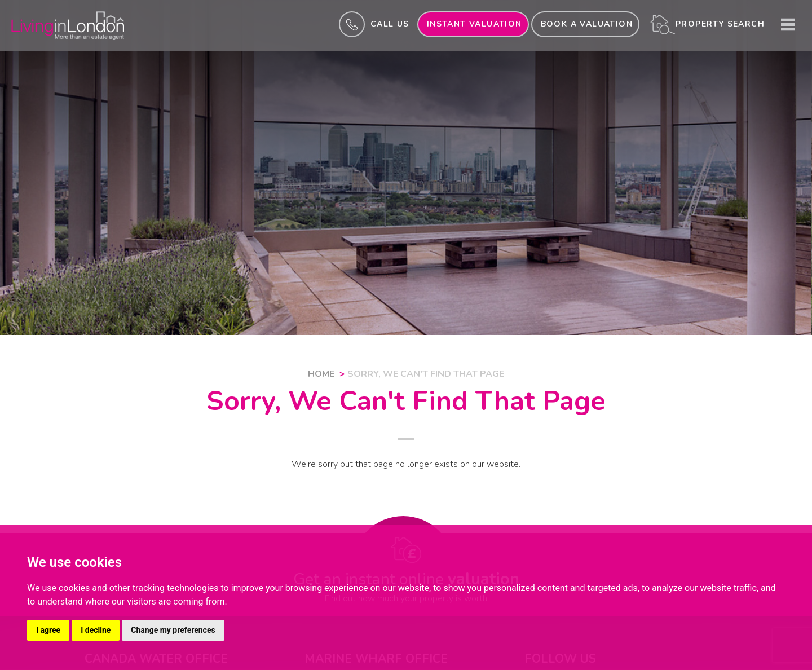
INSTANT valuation (475, 24)
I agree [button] (48, 630)
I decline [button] (96, 630)
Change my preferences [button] (173, 630)
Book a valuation (587, 24)
